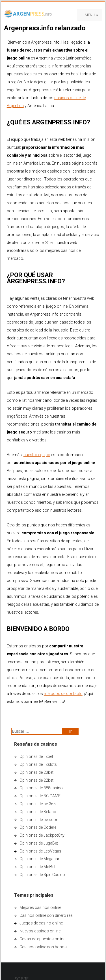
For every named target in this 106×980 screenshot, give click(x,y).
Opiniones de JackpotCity (42, 835)
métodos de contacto (63, 694)
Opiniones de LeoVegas (40, 851)
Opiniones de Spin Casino (42, 875)
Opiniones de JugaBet (39, 843)
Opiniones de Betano (38, 812)
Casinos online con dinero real (46, 915)
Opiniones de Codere (38, 827)
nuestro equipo (37, 455)
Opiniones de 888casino (41, 788)
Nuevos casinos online (40, 931)
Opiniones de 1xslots (38, 764)
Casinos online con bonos (43, 947)
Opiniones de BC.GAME (40, 796)
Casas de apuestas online (42, 939)
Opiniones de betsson (39, 820)
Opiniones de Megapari (40, 859)
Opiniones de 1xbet (36, 756)
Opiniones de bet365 (38, 804)
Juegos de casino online (41, 923)
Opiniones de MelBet (37, 867)
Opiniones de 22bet (36, 780)
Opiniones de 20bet (36, 772)
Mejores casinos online (40, 907)
